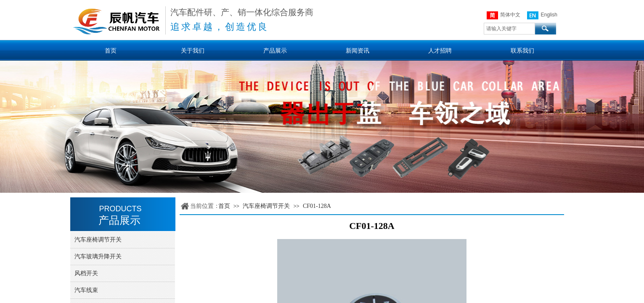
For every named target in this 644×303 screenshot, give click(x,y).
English (542, 15)
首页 (224, 206)
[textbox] (509, 29)
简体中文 (504, 15)
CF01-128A (317, 206)
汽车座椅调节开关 (266, 206)
